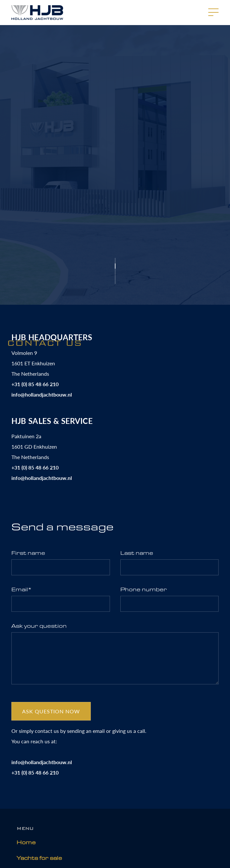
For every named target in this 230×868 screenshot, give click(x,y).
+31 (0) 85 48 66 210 (35, 384)
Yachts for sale (39, 858)
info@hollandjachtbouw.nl (42, 394)
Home (26, 842)
